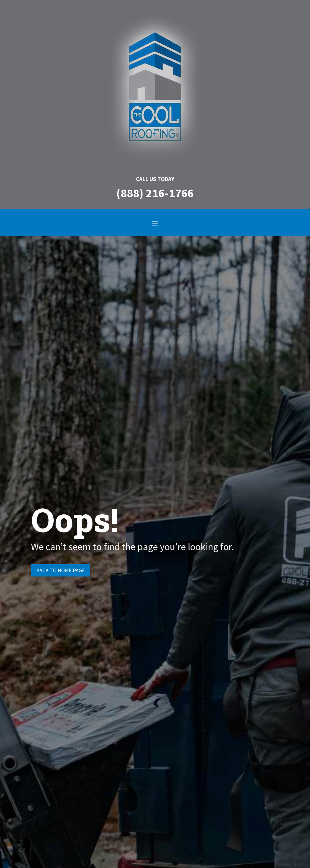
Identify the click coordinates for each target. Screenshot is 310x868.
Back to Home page (61, 570)
